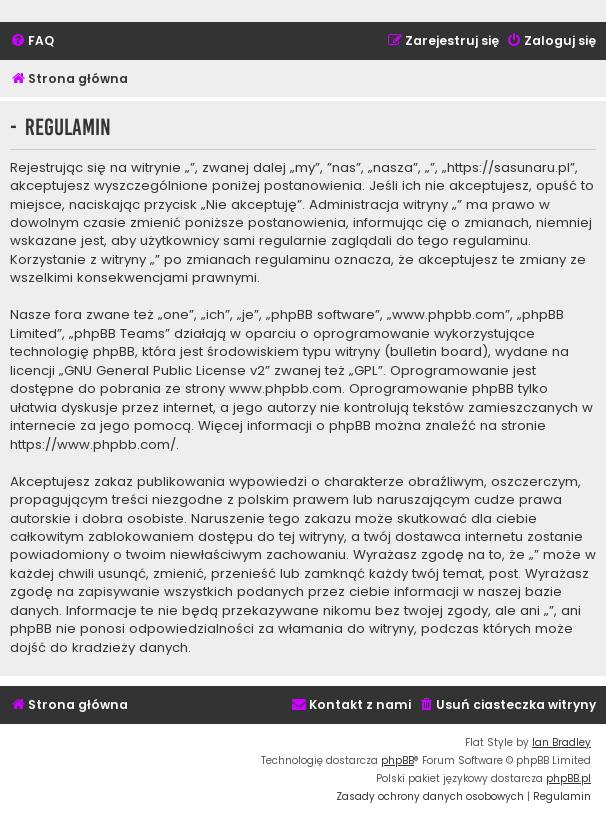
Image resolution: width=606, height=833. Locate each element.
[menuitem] (32, 41)
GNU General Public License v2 (164, 371)
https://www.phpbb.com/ (93, 445)
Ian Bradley (561, 742)
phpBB (397, 760)
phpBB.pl (568, 778)
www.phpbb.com (285, 389)
